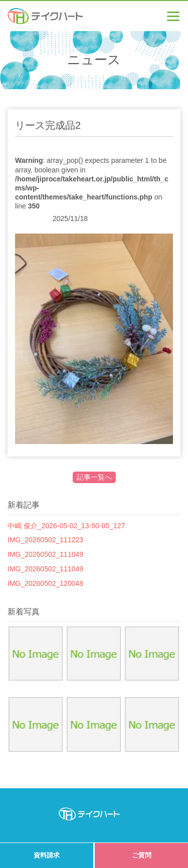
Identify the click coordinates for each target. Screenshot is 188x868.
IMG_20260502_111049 (45, 554)
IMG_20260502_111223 (45, 540)
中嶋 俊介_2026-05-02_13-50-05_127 (66, 526)
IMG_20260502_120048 (45, 583)
